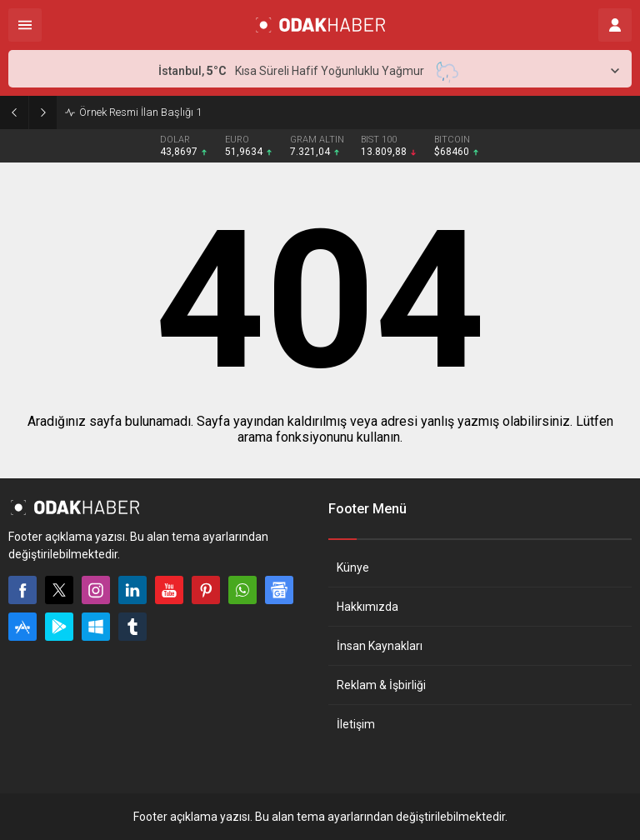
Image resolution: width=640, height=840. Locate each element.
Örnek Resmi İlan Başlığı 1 (140, 112)
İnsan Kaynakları (380, 646)
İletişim (356, 724)
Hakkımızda (367, 607)
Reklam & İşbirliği (381, 685)
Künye (353, 567)
